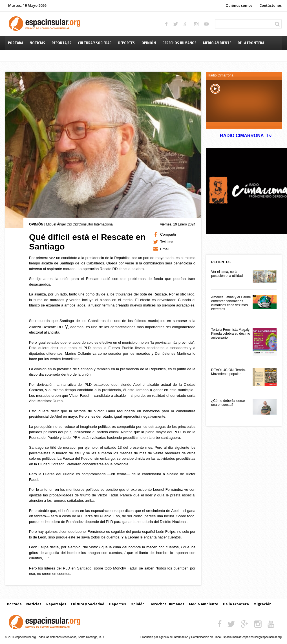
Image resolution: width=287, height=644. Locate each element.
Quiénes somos (239, 5)
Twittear (167, 242)
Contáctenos (271, 5)
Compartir (168, 234)
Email (165, 249)
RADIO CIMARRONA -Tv (246, 136)
